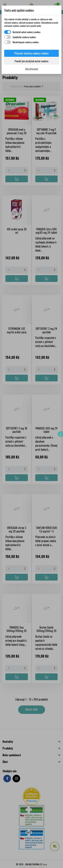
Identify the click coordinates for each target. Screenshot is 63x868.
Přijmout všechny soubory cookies (32, 53)
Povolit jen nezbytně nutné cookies (32, 61)
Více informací (32, 69)
